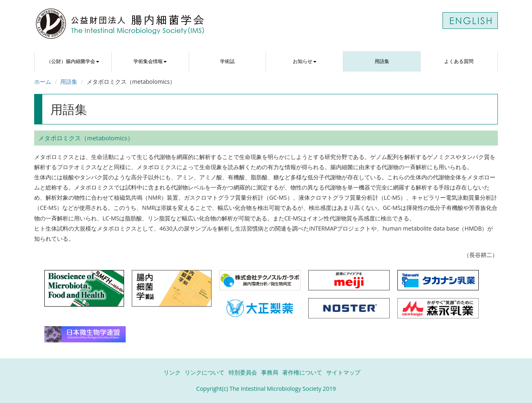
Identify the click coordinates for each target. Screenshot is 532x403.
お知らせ (305, 61)
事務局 (270, 372)
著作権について (302, 372)
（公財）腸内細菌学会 (73, 61)
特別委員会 (243, 372)
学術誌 (227, 61)
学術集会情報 (150, 61)
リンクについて (205, 372)
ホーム (43, 82)
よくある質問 (459, 61)
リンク (172, 372)
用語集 (382, 61)
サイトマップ (343, 372)
